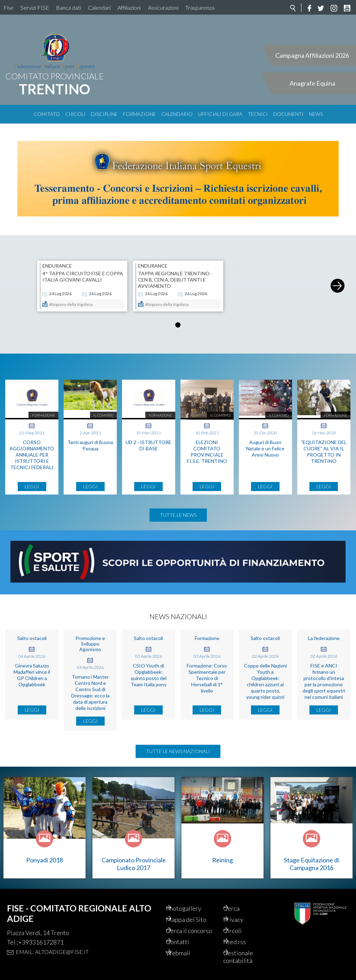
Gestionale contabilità (247, 957)
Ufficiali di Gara (220, 114)
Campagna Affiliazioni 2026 (312, 55)
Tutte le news (178, 515)
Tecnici (258, 114)
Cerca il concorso (198, 931)
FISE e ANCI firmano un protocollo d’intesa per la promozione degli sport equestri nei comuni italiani (324, 681)
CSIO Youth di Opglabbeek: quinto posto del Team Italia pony (149, 675)
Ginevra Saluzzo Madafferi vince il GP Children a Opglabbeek (32, 675)
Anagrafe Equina (312, 83)
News (316, 114)
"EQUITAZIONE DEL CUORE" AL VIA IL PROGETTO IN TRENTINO (324, 452)
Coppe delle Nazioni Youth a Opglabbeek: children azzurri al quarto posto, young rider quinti (265, 681)
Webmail (187, 953)
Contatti (186, 942)
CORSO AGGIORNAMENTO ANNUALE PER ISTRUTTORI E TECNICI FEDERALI (32, 455)
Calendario (177, 114)
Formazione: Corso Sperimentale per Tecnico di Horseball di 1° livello (207, 678)
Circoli (75, 114)
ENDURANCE (57, 266)
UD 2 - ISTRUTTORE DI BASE (148, 445)
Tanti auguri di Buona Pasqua (90, 445)
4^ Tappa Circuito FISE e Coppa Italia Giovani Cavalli (83, 276)
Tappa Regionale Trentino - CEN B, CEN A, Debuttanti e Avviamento (175, 280)
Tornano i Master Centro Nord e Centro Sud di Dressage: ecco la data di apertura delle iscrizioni (90, 692)
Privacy (242, 919)
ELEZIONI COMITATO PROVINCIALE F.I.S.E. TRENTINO (207, 452)
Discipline (104, 114)
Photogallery (192, 908)
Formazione (139, 114)
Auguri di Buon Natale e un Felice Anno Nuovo (265, 448)
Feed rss (243, 942)
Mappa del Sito (195, 919)
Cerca (240, 908)
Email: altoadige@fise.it (52, 952)
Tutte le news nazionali (178, 751)
